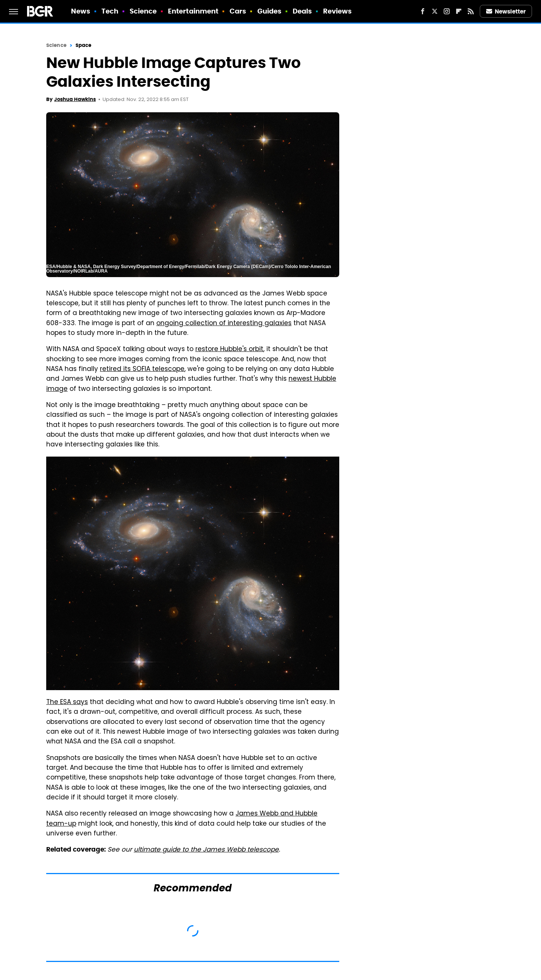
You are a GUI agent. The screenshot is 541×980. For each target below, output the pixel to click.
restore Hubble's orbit (229, 350)
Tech (110, 11)
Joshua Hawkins (75, 99)
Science (143, 11)
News (81, 11)
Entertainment (193, 11)
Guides (270, 11)
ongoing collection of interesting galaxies (224, 324)
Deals (302, 11)
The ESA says (67, 703)
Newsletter (506, 11)
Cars (238, 11)
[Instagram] (447, 11)
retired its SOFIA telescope (142, 369)
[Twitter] (435, 11)
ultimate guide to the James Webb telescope (206, 850)
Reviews (338, 11)
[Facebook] (423, 11)
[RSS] (471, 11)
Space (84, 45)
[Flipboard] (459, 11)
